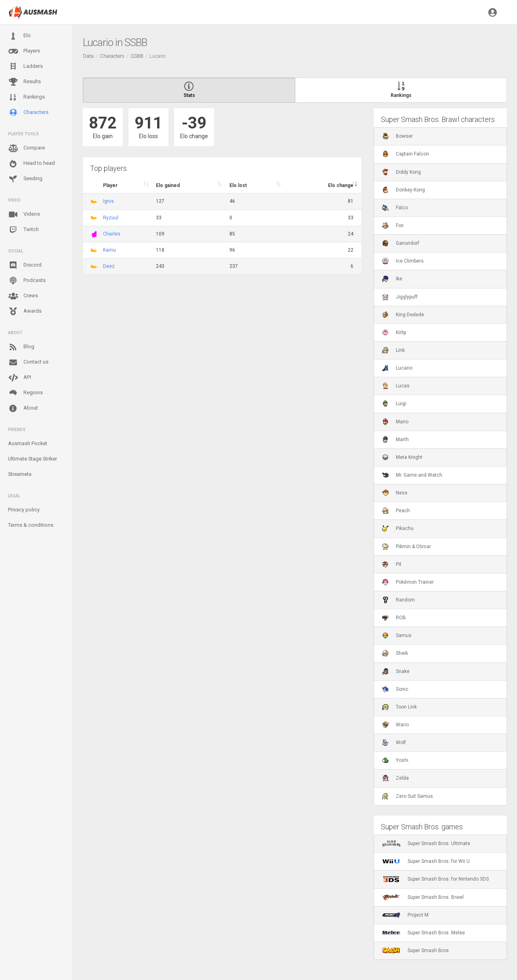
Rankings (26, 97)
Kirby (394, 332)
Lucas (396, 386)
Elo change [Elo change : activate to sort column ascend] (341, 185)
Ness (395, 493)
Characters (28, 113)
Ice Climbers (403, 261)
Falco (395, 208)
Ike (392, 279)
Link (393, 350)
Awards (25, 311)
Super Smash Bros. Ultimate (426, 843)
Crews (23, 296)
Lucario (397, 368)
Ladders (25, 66)
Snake (396, 671)
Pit (392, 564)
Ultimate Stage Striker (33, 459)
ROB (394, 618)
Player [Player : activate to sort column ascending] (110, 185)
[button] (493, 12)
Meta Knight (402, 457)
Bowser (397, 136)
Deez (109, 266)
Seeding (25, 179)
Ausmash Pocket (28, 443)
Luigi (394, 404)
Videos (24, 215)
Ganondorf (401, 243)
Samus (397, 635)
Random (398, 600)
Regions (25, 393)
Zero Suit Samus (408, 796)
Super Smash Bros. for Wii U (426, 861)
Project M (405, 915)
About (23, 408)
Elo (19, 36)
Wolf (394, 742)
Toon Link (399, 707)
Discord (25, 265)
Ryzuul (111, 218)
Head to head (32, 164)
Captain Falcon (406, 154)
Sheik (395, 653)
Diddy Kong (401, 172)
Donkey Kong (404, 190)
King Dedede (403, 315)
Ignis (108, 201)
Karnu (109, 250)
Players (24, 51)
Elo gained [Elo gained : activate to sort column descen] (168, 185)
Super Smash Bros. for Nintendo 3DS (435, 879)
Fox (393, 225)
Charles (112, 234)
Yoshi (395, 760)
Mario (395, 422)
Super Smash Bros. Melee (423, 933)
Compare (26, 148)
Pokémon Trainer (408, 582)
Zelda (395, 778)
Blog (21, 347)
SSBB (137, 56)
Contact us (28, 362)
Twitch (23, 230)
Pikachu (398, 528)
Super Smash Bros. (416, 951)
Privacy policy (24, 510)
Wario (395, 725)
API (20, 378)
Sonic (395, 689)
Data (88, 56)
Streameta (20, 474)
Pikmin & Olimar (407, 547)
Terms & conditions (31, 525)
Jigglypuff (400, 297)
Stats (189, 90)
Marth (395, 440)
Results (24, 82)
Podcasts (27, 281)
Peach (396, 511)
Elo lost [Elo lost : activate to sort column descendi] (238, 185)
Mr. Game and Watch (412, 475)
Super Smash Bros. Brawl (423, 897)
